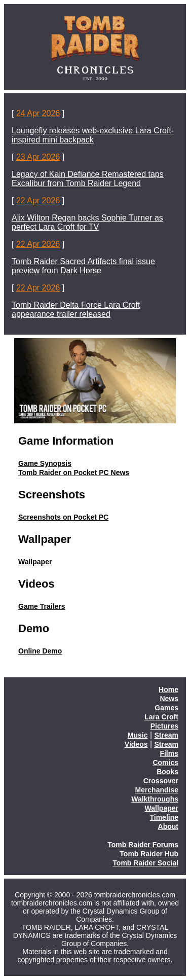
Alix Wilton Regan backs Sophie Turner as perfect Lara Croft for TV (87, 222)
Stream (166, 735)
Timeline (164, 817)
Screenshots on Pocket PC (63, 517)
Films (169, 753)
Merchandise (157, 790)
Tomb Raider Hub (149, 854)
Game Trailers (42, 606)
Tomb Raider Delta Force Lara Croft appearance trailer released (76, 310)
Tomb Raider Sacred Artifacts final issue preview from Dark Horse (83, 266)
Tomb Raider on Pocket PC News (74, 473)
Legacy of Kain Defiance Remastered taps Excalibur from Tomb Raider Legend (88, 179)
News (169, 699)
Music (138, 735)
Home (168, 689)
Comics (165, 763)
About (168, 826)
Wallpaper (35, 562)
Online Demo (40, 651)
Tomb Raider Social (145, 863)
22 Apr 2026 (38, 201)
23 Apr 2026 (38, 157)
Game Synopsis (45, 463)
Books (167, 772)
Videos (136, 744)
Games (166, 708)
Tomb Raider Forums (143, 845)
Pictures (164, 726)
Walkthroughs (155, 799)
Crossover (161, 781)
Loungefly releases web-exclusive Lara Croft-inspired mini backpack (93, 135)
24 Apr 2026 (38, 113)
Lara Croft (161, 717)
